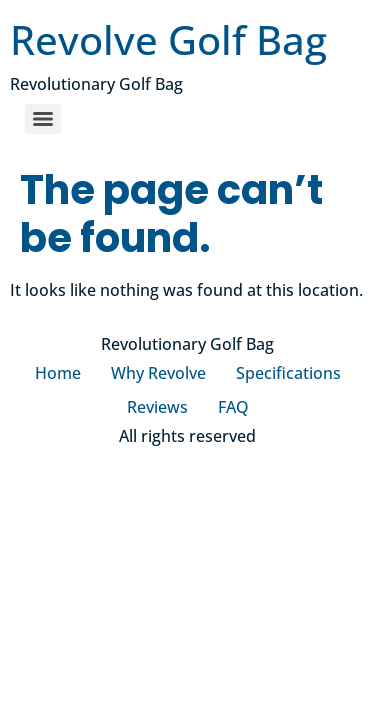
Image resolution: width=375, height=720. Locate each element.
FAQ (233, 407)
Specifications (288, 373)
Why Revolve (158, 373)
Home (58, 373)
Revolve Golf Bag (168, 39)
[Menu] (43, 119)
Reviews (157, 407)
